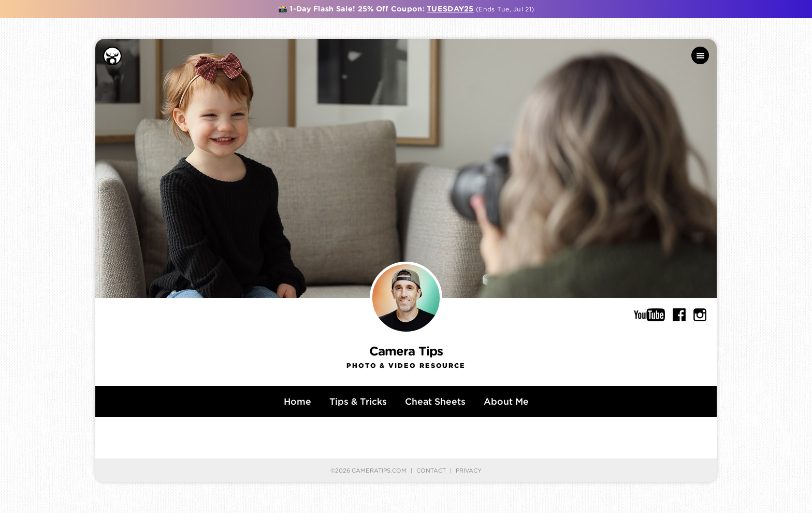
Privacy (469, 471)
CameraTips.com (379, 471)
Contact (431, 471)
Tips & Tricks (358, 401)
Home (298, 401)
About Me (506, 401)
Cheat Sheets (435, 401)
